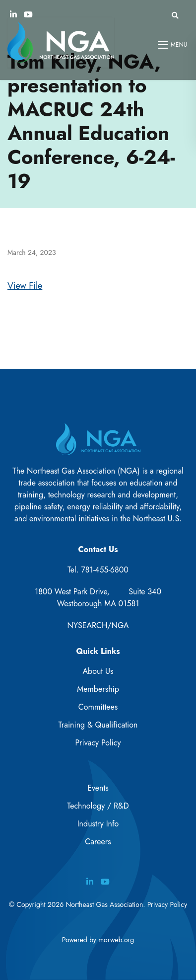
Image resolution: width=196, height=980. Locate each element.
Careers (98, 842)
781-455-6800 (105, 570)
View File (25, 286)
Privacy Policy (98, 743)
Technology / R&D (98, 806)
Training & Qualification (98, 725)
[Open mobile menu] (173, 45)
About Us (98, 671)
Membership (98, 689)
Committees (98, 707)
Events (98, 788)
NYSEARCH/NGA (98, 625)
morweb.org (116, 940)
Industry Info (98, 824)
